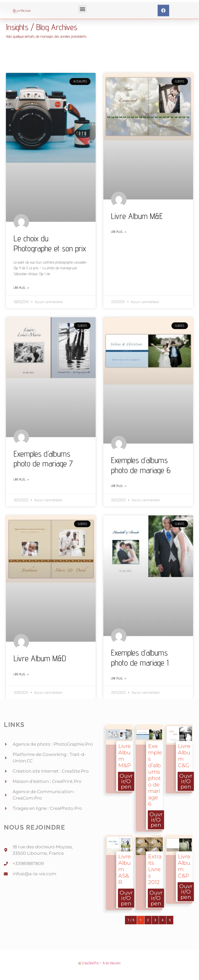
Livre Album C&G (184, 756)
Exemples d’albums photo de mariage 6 (141, 465)
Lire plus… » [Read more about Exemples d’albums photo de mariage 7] (21, 479)
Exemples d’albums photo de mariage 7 (43, 458)
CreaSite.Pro (90, 963)
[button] (82, 17)
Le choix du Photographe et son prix (50, 243)
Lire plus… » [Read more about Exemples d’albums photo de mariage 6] (119, 486)
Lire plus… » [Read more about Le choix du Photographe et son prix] (21, 288)
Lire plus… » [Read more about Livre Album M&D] (21, 674)
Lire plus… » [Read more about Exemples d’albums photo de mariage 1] (119, 678)
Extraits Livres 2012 (155, 869)
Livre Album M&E (137, 216)
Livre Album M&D (40, 658)
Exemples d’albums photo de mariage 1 (140, 657)
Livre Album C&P (184, 866)
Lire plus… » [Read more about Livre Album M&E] (119, 232)
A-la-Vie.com (112, 963)
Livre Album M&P (125, 756)
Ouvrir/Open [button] (126, 781)
